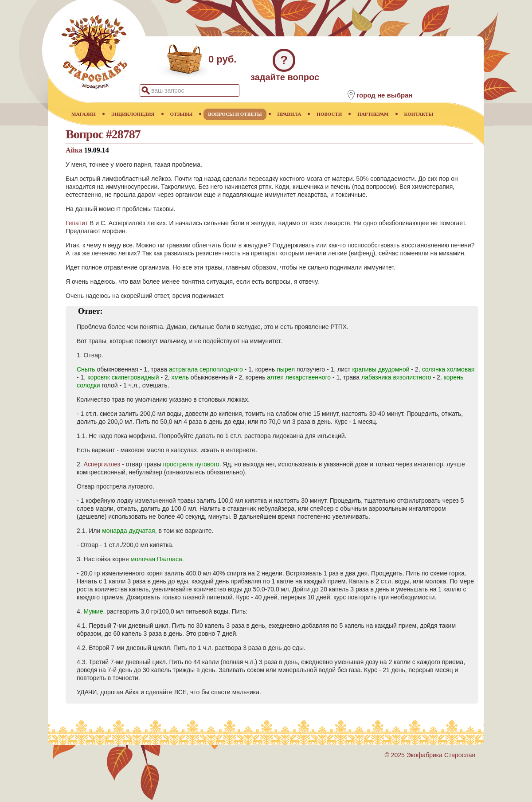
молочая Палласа (156, 559)
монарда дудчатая (129, 531)
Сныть (86, 369)
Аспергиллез (102, 464)
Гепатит (77, 223)
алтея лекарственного (299, 377)
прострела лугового (191, 464)
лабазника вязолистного (396, 377)
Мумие (94, 611)
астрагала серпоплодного (206, 369)
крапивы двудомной (381, 369)
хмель (180, 377)
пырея (286, 369)
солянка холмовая (448, 369)
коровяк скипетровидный (123, 377)
